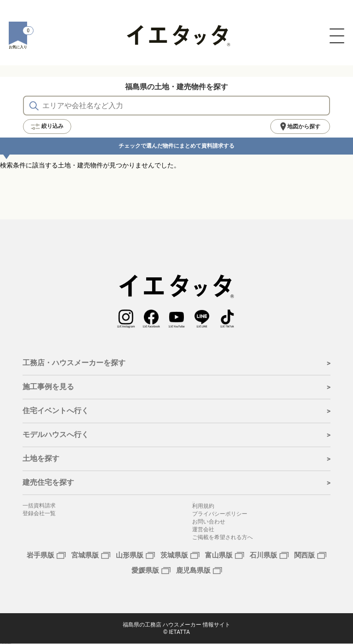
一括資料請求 (39, 506)
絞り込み (47, 126)
